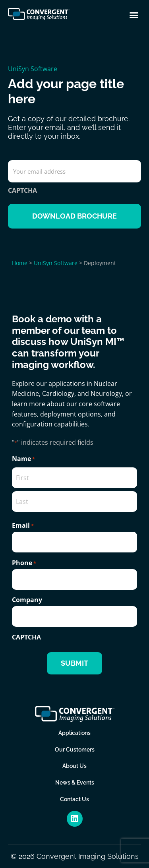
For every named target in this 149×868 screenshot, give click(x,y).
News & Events (75, 783)
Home (20, 263)
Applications (74, 733)
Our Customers (75, 750)
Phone (24, 563)
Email (23, 525)
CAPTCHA (22, 190)
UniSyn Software (33, 69)
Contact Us (74, 799)
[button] (134, 15)
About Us (74, 766)
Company (27, 600)
